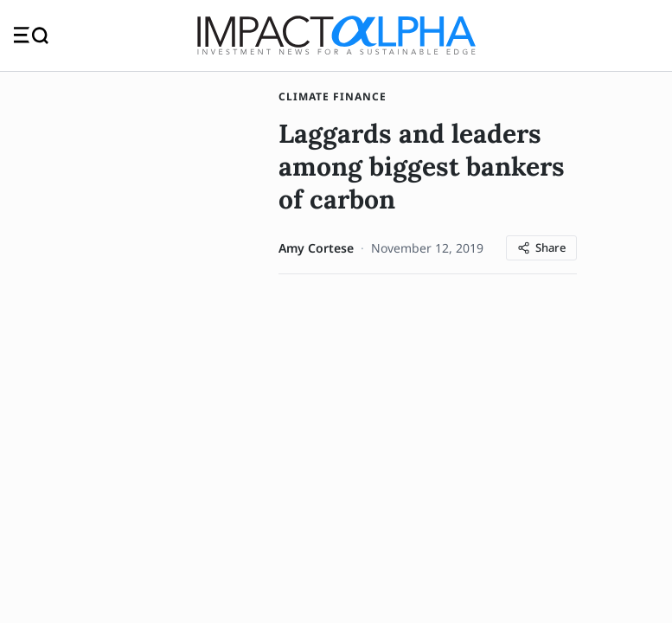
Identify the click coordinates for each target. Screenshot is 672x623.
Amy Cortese (316, 251)
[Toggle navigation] (31, 37)
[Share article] (541, 251)
